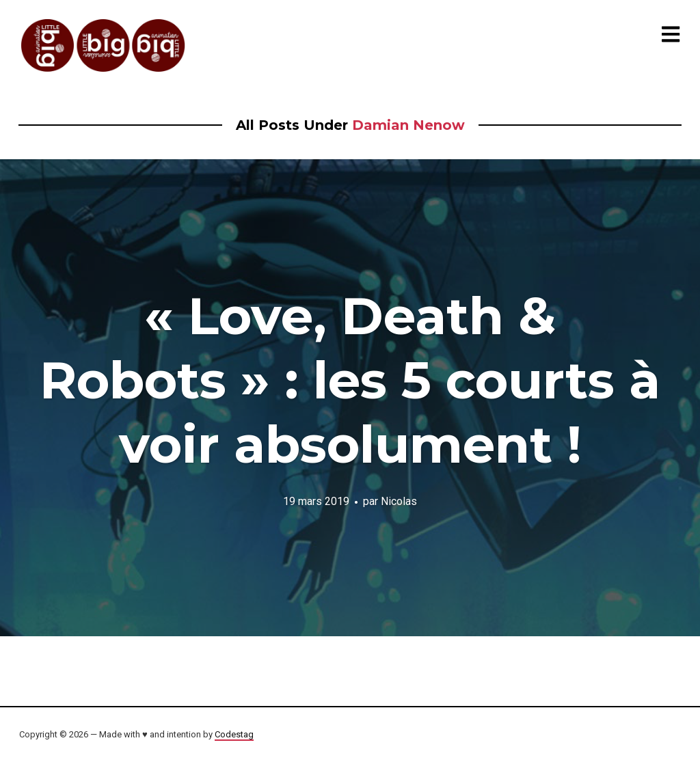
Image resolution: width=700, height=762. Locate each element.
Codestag (234, 734)
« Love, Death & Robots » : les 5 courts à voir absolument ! (350, 380)
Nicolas (399, 501)
